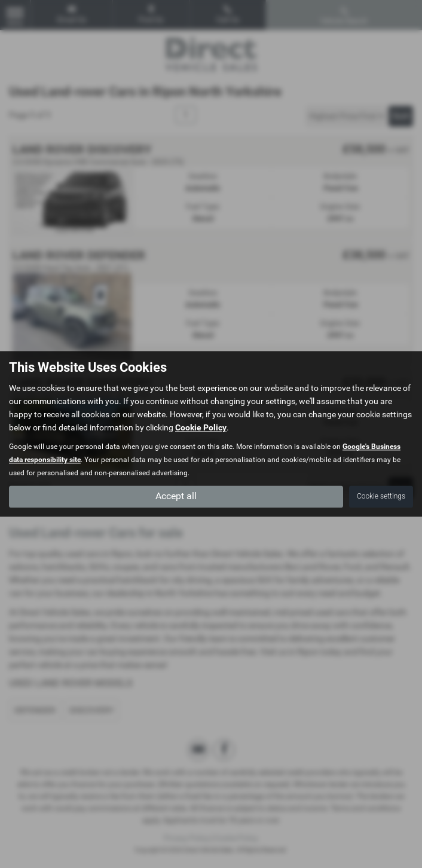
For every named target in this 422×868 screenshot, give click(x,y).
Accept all (176, 496)
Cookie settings (381, 497)
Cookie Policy (201, 428)
